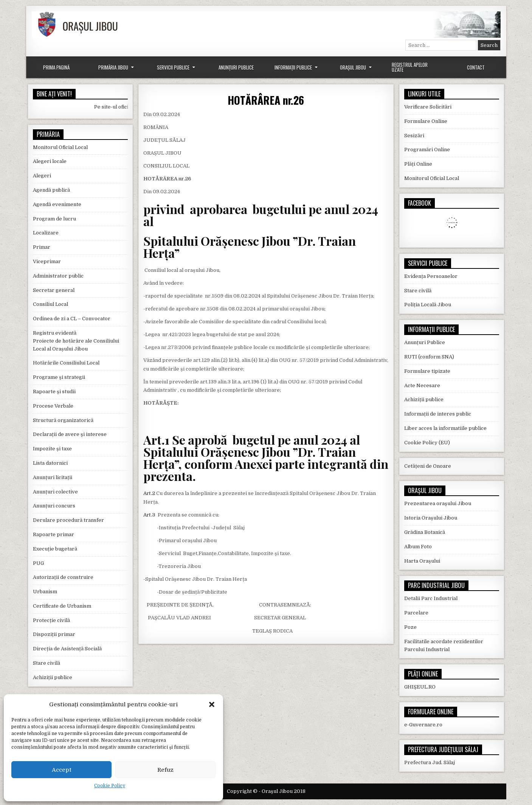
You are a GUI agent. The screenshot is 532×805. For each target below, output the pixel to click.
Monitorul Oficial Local (60, 147)
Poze (410, 627)
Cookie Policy (110, 786)
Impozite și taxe (52, 449)
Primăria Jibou (113, 67)
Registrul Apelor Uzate (410, 67)
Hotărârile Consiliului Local (66, 363)
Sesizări (414, 136)
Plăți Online (418, 164)
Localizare (46, 233)
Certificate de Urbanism (62, 606)
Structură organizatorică (63, 420)
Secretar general (54, 290)
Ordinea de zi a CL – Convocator (72, 319)
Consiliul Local (50, 304)
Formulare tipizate (427, 371)
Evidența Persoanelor (431, 276)
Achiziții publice (53, 677)
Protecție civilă (51, 620)
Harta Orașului (422, 561)
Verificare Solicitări (428, 107)
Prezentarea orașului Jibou (438, 503)
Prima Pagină (56, 67)
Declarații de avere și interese (70, 434)
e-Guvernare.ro (423, 725)
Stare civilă (47, 663)
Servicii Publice (173, 67)
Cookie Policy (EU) (427, 443)
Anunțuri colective (55, 492)
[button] (212, 704)
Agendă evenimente (57, 204)
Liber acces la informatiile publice (445, 428)
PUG (38, 563)
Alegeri (42, 176)
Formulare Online (426, 121)
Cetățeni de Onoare (428, 466)
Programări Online (427, 150)
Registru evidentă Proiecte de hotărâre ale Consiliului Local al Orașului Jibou (76, 341)
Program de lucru (54, 219)
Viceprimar (47, 261)
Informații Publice (293, 67)
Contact (476, 67)
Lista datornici (50, 463)
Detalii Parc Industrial (431, 598)
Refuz (165, 770)
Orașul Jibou (353, 67)
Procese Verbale (53, 406)
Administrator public (58, 276)
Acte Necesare (422, 385)
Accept (62, 770)
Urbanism (45, 592)
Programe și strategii (59, 377)
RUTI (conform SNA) (429, 357)
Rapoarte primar (54, 534)
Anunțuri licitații (53, 477)
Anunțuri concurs (54, 506)
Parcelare (416, 613)
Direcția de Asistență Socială (67, 649)
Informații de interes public (438, 414)
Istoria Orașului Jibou (431, 518)
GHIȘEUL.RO (420, 687)
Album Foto (418, 547)
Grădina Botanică (425, 532)
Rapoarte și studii (54, 392)
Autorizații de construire (63, 577)
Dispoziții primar (54, 634)
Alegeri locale (50, 161)
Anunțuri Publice (236, 67)
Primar (42, 247)
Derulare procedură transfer (68, 520)
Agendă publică (51, 190)
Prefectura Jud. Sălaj (430, 762)
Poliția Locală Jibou (428, 305)
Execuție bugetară (55, 549)
